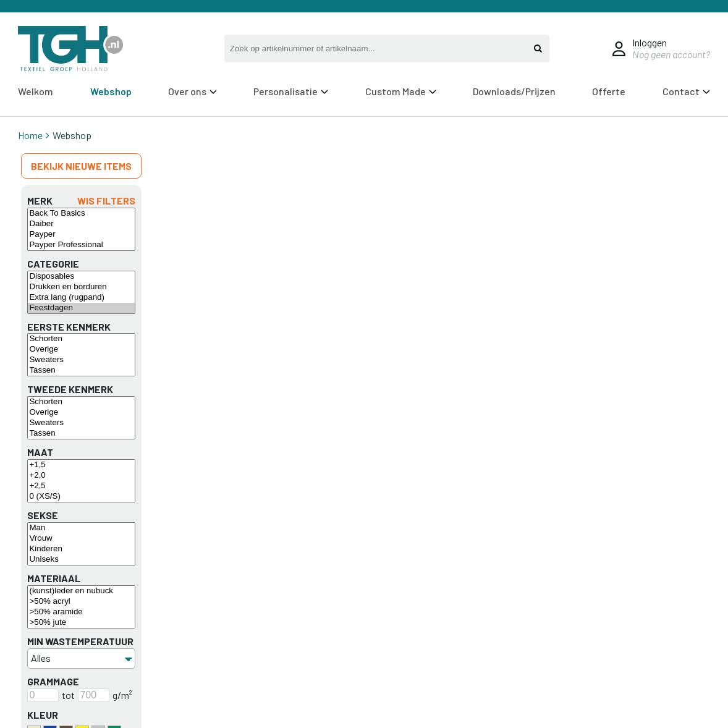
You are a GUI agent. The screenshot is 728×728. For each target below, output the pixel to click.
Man (81, 528)
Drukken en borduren (81, 287)
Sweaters (81, 360)
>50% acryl (81, 602)
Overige (81, 349)
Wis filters (106, 201)
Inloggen (650, 42)
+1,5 (81, 465)
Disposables (81, 277)
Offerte (609, 91)
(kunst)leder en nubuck (81, 591)
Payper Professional (81, 245)
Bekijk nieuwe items (81, 166)
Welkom (36, 91)
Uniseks (81, 560)
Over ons (193, 91)
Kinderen (81, 549)
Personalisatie (291, 91)
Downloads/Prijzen (514, 91)
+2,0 (81, 476)
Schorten (81, 339)
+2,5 (81, 486)
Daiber (81, 224)
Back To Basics (81, 214)
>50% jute (81, 623)
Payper (81, 235)
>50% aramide (81, 612)
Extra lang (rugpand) (81, 298)
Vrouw (81, 539)
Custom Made (401, 91)
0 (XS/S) (81, 497)
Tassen (81, 370)
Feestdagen (81, 308)
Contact (686, 91)
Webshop (111, 91)
